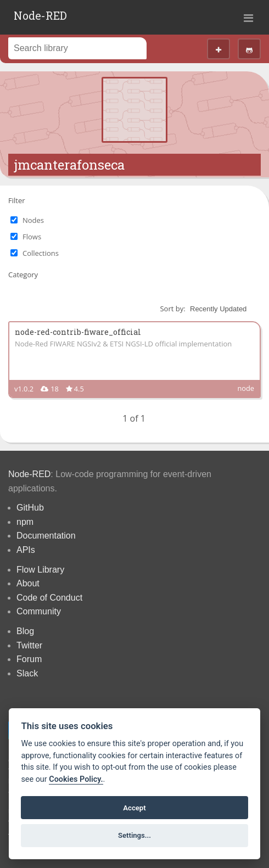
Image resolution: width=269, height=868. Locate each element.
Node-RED (40, 15)
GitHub (30, 508)
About (28, 583)
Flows (32, 237)
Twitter (29, 645)
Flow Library (40, 570)
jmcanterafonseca (69, 165)
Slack (27, 673)
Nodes (33, 220)
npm (25, 522)
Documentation (46, 536)
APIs (26, 550)
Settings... (134, 835)
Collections (41, 253)
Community (39, 611)
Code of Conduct (49, 598)
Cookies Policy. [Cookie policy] (76, 779)
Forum (29, 659)
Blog (25, 631)
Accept (134, 808)
